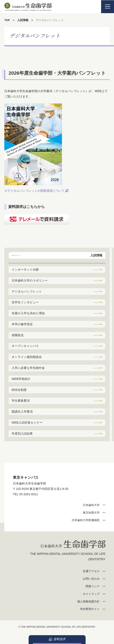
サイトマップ (91, 594)
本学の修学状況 (22, 324)
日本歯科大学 (91, 505)
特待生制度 (19, 390)
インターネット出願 (25, 269)
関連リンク (93, 586)
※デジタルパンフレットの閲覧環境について (34, 191)
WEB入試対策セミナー (27, 423)
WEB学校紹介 (21, 379)
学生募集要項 (21, 401)
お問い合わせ (91, 579)
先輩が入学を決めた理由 (28, 313)
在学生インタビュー (25, 302)
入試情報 (23, 20)
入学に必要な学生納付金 (28, 368)
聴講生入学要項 (22, 412)
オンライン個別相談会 (27, 357)
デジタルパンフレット (27, 291)
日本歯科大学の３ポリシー (30, 280)
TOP (7, 20)
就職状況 (18, 335)
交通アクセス (91, 571)
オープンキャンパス (25, 346)
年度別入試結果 (22, 433)
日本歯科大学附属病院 (86, 520)
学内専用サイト (90, 609)
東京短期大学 (91, 513)
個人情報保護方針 (88, 601)
